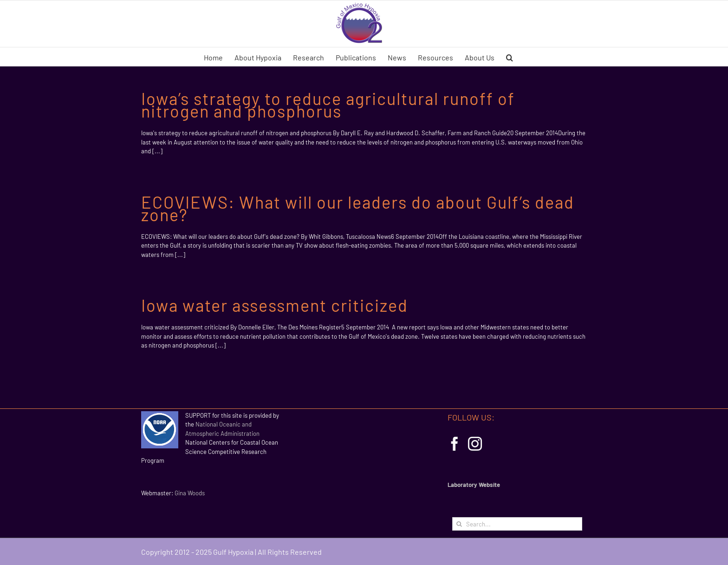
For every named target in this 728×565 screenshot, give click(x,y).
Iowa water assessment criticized (275, 305)
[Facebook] (455, 444)
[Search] (459, 524)
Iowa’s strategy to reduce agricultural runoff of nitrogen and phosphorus (328, 105)
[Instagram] (475, 444)
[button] (510, 57)
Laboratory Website (474, 485)
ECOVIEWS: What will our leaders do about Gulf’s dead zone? (358, 208)
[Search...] (517, 524)
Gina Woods (190, 493)
